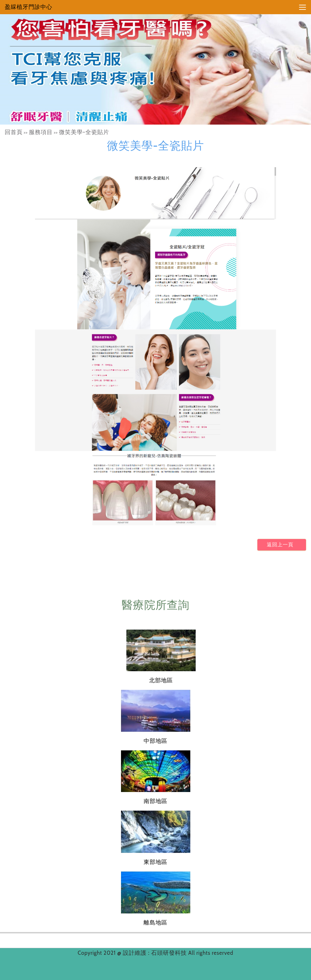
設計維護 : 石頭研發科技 (156, 953)
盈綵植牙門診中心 (29, 7)
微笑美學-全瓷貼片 (84, 132)
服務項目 (41, 132)
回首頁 (14, 132)
